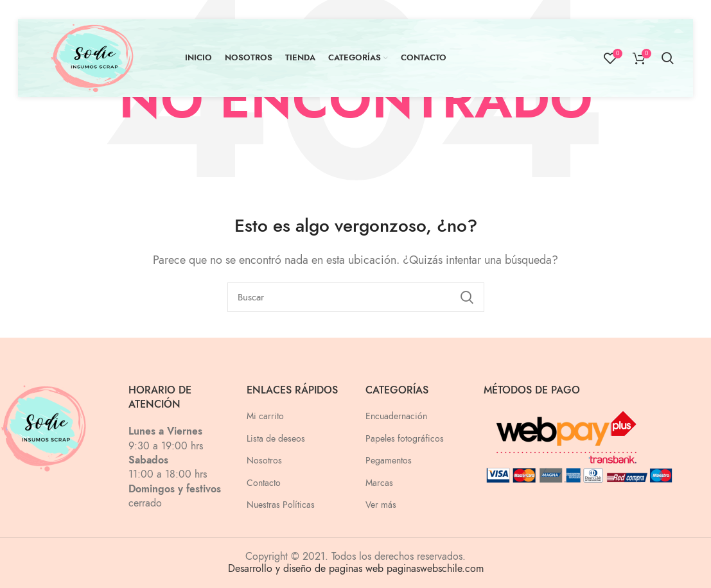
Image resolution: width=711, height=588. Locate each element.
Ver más (381, 505)
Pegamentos (389, 461)
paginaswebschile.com (435, 569)
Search (467, 297)
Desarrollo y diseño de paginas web (306, 569)
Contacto (264, 483)
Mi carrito (265, 416)
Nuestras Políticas (281, 505)
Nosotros (264, 461)
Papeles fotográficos (405, 439)
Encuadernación (396, 416)
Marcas (379, 483)
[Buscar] (356, 297)
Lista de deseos (276, 439)
